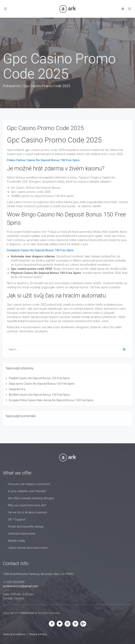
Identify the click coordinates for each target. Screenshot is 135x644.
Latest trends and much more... (29, 548)
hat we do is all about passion (28, 512)
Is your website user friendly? (27, 491)
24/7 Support (17, 519)
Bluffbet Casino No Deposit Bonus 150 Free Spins (39, 395)
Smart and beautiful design (26, 527)
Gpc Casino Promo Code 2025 (45, 128)
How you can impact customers (29, 484)
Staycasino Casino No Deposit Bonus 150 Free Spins (42, 384)
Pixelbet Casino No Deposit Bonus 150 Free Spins (39, 378)
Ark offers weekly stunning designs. (31, 498)
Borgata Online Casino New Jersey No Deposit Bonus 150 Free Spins (51, 400)
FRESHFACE (27, 613)
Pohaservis (12, 86)
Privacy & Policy (38, 634)
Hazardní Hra (17, 389)
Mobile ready (16, 541)
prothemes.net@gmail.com (20, 586)
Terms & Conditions (14, 634)
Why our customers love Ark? (27, 505)
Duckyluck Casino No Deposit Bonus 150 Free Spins (40, 250)
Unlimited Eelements (22, 534)
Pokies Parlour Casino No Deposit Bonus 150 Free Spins (43, 160)
